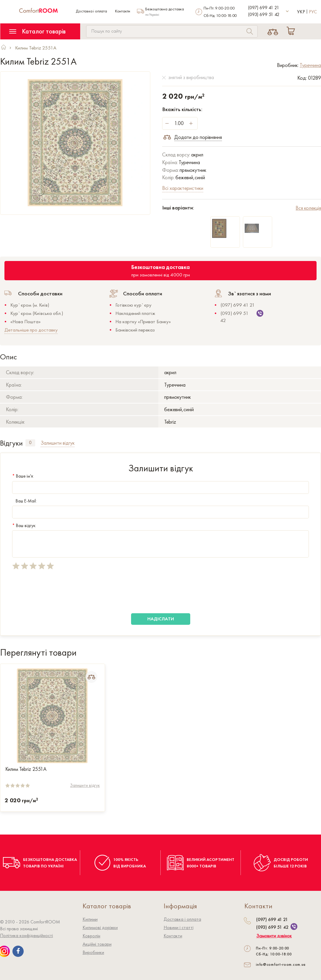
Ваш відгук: (24, 526)
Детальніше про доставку (31, 330)
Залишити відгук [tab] (58, 443)
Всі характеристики (183, 188)
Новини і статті (179, 927)
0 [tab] (30, 443)
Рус (313, 12)
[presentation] (57, 592)
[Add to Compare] (91, 677)
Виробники (93, 952)
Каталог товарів (37, 31)
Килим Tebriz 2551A (26, 769)
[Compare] (273, 31)
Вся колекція (308, 208)
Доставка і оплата (91, 11)
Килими (90, 919)
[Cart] (292, 31)
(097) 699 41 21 (264, 8)
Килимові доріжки (100, 927)
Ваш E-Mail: (24, 501)
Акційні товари (97, 944)
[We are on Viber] (294, 927)
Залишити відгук (85, 785)
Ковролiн (91, 936)
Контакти (123, 11)
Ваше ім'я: (23, 476)
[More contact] (287, 11)
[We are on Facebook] (18, 951)
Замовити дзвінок (274, 936)
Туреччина (310, 65)
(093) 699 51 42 (264, 14)
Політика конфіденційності (26, 935)
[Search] (250, 32)
